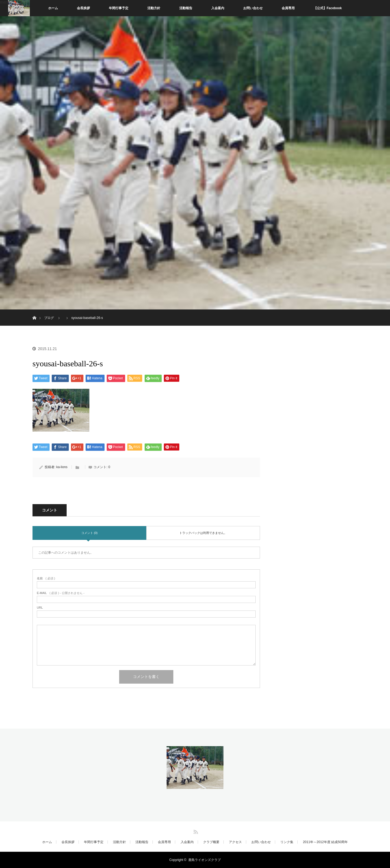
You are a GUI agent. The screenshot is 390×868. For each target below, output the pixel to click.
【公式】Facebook (328, 8)
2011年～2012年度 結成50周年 (325, 842)
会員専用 (288, 8)
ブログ (49, 318)
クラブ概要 (211, 842)
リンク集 (287, 842)
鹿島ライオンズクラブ (204, 860)
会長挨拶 (83, 8)
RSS (195, 831)
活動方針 (154, 8)
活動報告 (186, 8)
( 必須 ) (46, 578)
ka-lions (62, 467)
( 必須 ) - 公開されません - (61, 593)
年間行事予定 (119, 8)
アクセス (235, 842)
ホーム (53, 8)
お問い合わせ (253, 8)
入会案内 (218, 8)
